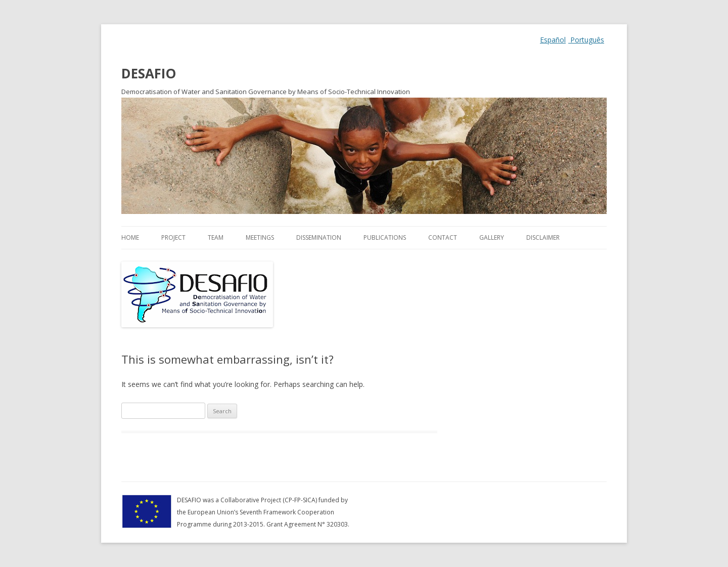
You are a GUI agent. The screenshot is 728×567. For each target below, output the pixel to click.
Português (586, 40)
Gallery (492, 237)
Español (553, 40)
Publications (385, 237)
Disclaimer (543, 237)
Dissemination (319, 237)
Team (216, 237)
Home (130, 237)
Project (173, 237)
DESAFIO (149, 73)
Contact (443, 237)
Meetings (260, 237)
